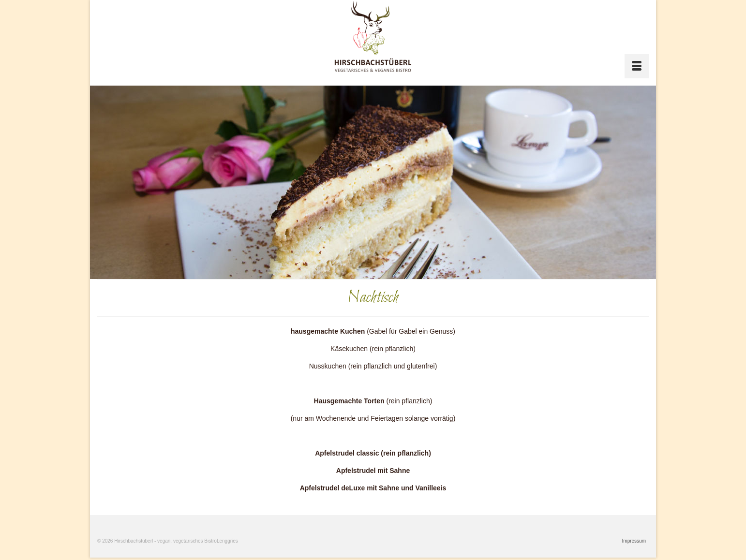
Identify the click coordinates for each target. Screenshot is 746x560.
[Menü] (637, 66)
